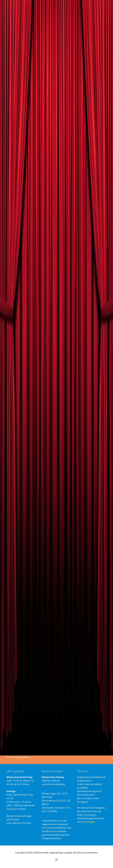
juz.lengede (89, 822)
